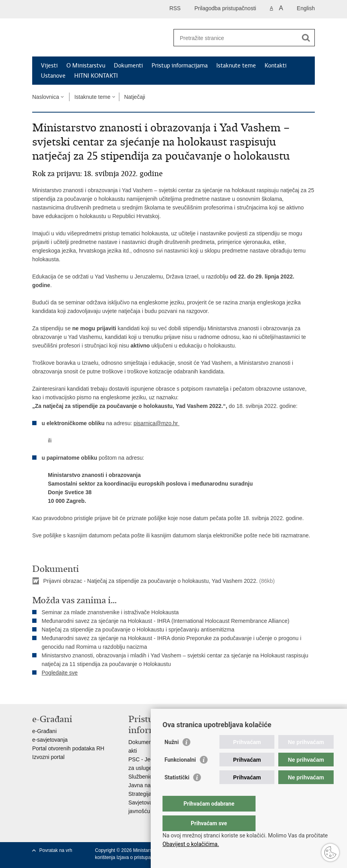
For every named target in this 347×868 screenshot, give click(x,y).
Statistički (177, 793)
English (306, 8)
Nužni (172, 758)
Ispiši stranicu (36, 692)
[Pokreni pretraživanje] (306, 38)
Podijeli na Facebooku (53, 692)
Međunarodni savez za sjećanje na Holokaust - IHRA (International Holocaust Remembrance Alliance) (165, 621)
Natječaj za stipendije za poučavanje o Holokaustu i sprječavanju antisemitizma (138, 630)
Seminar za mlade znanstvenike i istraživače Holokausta (110, 612)
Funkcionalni (180, 775)
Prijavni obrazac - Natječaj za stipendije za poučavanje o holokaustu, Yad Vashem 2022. (150, 581)
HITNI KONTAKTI (96, 76)
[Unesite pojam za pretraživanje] (236, 38)
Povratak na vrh (56, 850)
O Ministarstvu (86, 66)
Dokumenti (128, 66)
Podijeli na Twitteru (70, 692)
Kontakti (276, 66)
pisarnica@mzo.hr (156, 423)
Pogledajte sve (60, 673)
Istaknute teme (236, 66)
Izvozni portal (48, 757)
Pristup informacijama (180, 66)
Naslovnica (46, 97)
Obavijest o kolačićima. (191, 844)
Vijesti (49, 66)
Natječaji (135, 97)
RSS (175, 8)
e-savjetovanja (50, 740)
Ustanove (53, 76)
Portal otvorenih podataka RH (68, 748)
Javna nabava (145, 785)
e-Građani (44, 731)
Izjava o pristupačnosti (140, 857)
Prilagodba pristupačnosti (225, 8)
